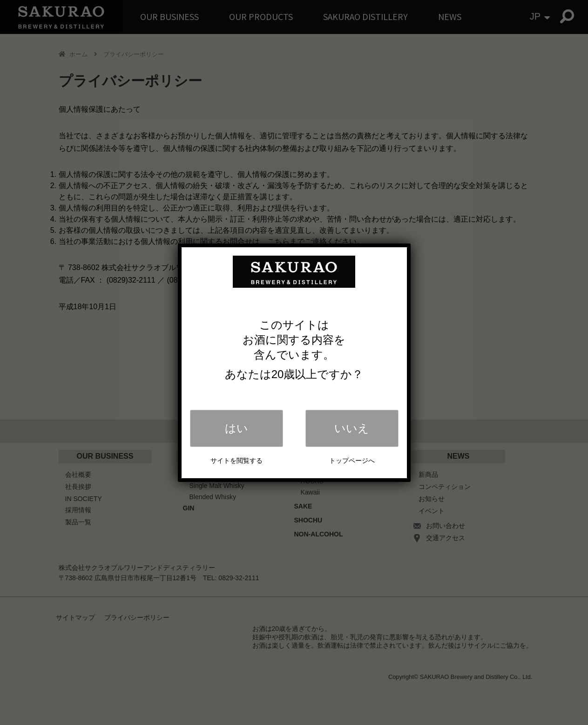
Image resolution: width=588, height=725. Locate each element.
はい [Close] (237, 428)
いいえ (352, 428)
